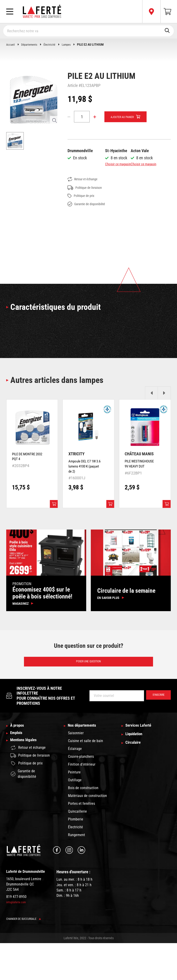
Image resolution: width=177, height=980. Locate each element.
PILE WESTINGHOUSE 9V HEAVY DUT (138, 493)
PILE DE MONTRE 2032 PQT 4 (26, 483)
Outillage (75, 817)
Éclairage (75, 786)
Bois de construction (83, 825)
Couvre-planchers (81, 793)
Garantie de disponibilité (89, 231)
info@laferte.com (17, 939)
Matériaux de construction (87, 833)
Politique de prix (83, 223)
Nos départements (85, 762)
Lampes (71, 44)
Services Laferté (141, 762)
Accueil (11, 44)
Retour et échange (85, 206)
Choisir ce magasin (121, 164)
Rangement (77, 872)
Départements (31, 44)
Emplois (18, 772)
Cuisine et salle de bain (86, 778)
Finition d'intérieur (82, 801)
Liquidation (136, 772)
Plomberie (76, 856)
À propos (19, 762)
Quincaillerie (77, 848)
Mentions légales (26, 781)
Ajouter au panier (125, 117)
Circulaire (134, 781)
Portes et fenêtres (81, 840)
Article (73, 85)
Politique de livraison (87, 215)
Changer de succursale (26, 956)
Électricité (53, 44)
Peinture (74, 809)
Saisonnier (76, 770)
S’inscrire (156, 732)
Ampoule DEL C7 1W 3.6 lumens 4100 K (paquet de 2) (83, 496)
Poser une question (89, 697)
